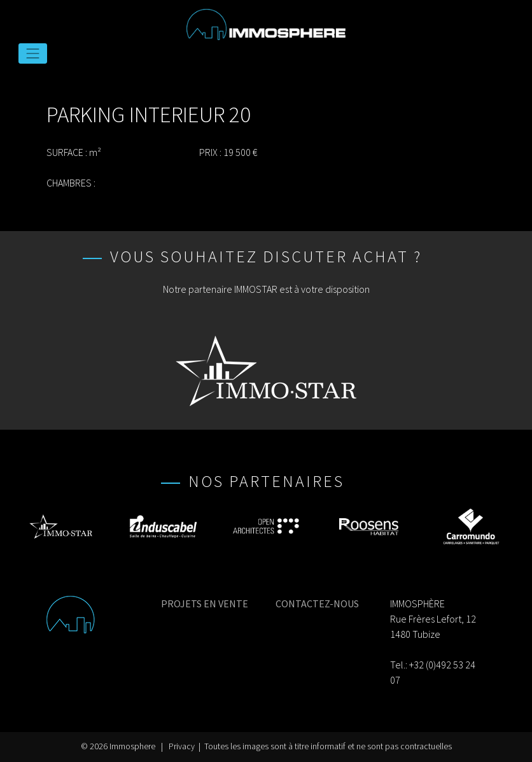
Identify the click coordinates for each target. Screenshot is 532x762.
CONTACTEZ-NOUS (317, 603)
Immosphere (132, 746)
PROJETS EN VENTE (205, 603)
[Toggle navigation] (33, 53)
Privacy (182, 746)
